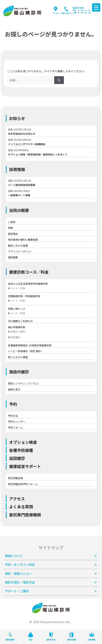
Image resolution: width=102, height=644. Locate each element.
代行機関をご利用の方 (20, 321)
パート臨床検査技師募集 (22, 185)
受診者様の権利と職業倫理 (23, 240)
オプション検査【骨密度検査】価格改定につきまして (38, 154)
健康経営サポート (25, 466)
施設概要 (13, 257)
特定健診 (15, 337)
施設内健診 (19, 372)
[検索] (59, 80)
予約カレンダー (17, 422)
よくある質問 (21, 507)
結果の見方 (14, 389)
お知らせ (17, 118)
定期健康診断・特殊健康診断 (24, 296)
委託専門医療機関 (25, 515)
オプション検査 (23, 442)
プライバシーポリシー (20, 251)
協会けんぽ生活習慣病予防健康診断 (28, 284)
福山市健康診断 (17, 327)
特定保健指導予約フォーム (23, 484)
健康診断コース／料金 (29, 272)
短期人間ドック (17, 309)
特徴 (10, 228)
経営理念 (13, 234)
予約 (13, 404)
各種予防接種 (21, 450)
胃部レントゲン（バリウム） (24, 383)
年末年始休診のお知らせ (22, 134)
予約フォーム (15, 427)
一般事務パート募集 (19, 195)
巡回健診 (17, 458)
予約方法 (13, 416)
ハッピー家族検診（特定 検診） (26, 351)
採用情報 (17, 169)
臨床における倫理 (18, 246)
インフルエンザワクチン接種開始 (27, 144)
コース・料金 (18, 288)
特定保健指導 (15, 478)
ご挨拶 (12, 222)
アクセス (17, 499)
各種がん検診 (18, 332)
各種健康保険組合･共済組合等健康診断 (30, 345)
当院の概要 (19, 210)
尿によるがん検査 (18, 357)
